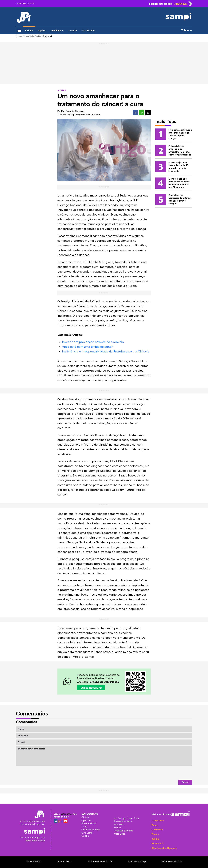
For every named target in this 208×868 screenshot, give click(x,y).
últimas (29, 31)
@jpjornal (67, 814)
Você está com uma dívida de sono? (88, 347)
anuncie (73, 31)
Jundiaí (155, 839)
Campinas (157, 830)
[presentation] (170, 773)
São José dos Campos (164, 848)
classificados (88, 31)
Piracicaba (158, 843)
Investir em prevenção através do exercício (93, 342)
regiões (42, 31)
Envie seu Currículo (172, 861)
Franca (155, 834)
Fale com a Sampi (137, 861)
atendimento (57, 31)
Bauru (155, 825)
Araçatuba (158, 821)
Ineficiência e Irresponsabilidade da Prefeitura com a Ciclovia (106, 351)
